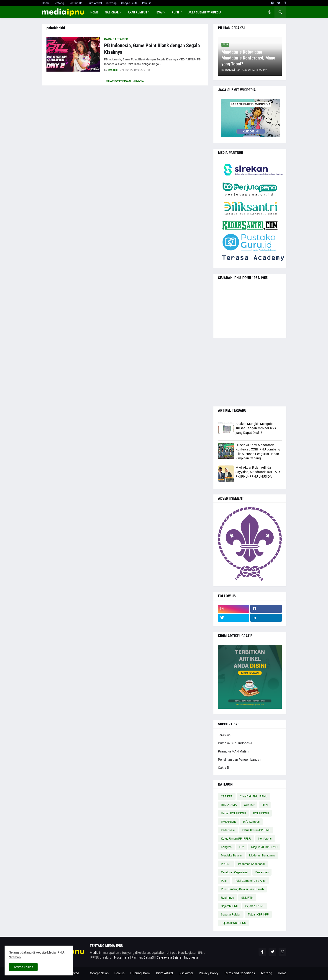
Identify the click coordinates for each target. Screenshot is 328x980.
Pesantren (262, 872)
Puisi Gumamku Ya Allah (250, 881)
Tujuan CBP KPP (258, 914)
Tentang (59, 3)
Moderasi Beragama (262, 855)
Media (94, 953)
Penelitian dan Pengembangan (240, 760)
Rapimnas (227, 898)
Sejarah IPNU (229, 906)
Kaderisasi (228, 830)
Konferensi (265, 839)
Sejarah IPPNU (255, 906)
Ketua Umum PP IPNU (256, 830)
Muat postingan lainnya (125, 81)
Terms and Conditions (240, 973)
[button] (269, 12)
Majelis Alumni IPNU (264, 847)
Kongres (226, 847)
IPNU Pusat (228, 822)
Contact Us (75, 3)
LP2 (241, 847)
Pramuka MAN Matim (233, 751)
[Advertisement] (250, 372)
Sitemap (111, 3)
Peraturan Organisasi (234, 872)
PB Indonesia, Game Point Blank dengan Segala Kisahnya (152, 49)
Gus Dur (249, 805)
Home (46, 3)
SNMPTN (247, 898)
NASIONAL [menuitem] (112, 12)
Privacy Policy (209, 973)
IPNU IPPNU (261, 813)
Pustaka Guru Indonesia (235, 743)
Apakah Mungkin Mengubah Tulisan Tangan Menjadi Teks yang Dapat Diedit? (256, 428)
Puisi (224, 881)
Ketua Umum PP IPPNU (236, 839)
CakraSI (224, 768)
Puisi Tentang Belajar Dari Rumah (242, 889)
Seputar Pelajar (231, 914)
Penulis (147, 3)
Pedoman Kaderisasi (251, 864)
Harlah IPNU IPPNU (233, 813)
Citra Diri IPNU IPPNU (254, 796)
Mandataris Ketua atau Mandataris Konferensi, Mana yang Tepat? (248, 58)
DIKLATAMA (229, 805)
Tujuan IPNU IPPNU (233, 923)
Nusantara (122, 957)
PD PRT (226, 864)
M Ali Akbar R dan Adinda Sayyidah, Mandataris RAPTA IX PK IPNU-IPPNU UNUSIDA (258, 472)
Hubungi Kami (140, 973)
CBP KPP (227, 796)
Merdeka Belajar (231, 855)
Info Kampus (251, 822)
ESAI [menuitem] (160, 12)
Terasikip (224, 735)
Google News (99, 973)
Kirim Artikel (94, 3)
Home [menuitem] (94, 12)
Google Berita (129, 3)
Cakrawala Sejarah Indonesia (177, 957)
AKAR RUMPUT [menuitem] (138, 12)
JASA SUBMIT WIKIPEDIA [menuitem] (205, 12)
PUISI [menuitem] (175, 12)
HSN (265, 805)
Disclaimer (186, 973)
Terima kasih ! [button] (23, 967)
